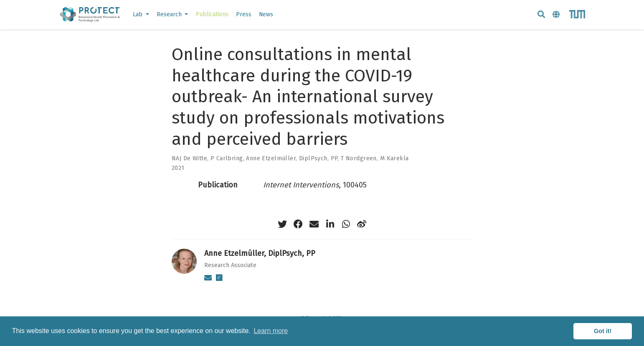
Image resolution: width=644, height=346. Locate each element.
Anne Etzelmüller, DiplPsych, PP (292, 158)
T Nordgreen (359, 158)
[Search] (541, 15)
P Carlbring (227, 158)
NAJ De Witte (189, 158)
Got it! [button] (603, 331)
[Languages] (557, 15)
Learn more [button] (271, 331)
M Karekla (394, 158)
